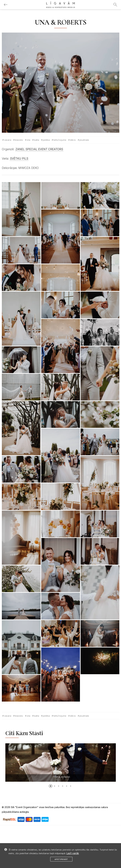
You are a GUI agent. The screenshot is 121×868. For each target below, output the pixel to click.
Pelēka (46, 140)
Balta (36, 140)
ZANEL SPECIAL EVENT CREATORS (39, 149)
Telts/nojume (60, 140)
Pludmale (84, 140)
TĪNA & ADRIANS (61, 777)
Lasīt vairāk (73, 853)
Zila (28, 140)
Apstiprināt (61, 859)
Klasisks (19, 140)
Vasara (8, 140)
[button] (51, 786)
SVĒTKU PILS (19, 159)
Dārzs (73, 140)
